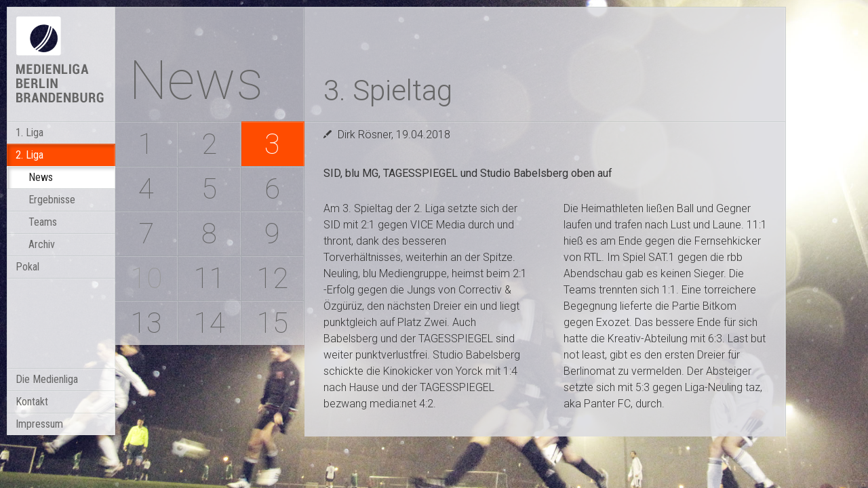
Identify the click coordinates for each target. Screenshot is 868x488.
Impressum (39, 424)
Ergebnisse (52, 200)
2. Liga (29, 155)
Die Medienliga (47, 379)
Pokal (27, 267)
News (41, 177)
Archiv (42, 244)
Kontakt (32, 402)
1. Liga (29, 133)
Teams (43, 222)
